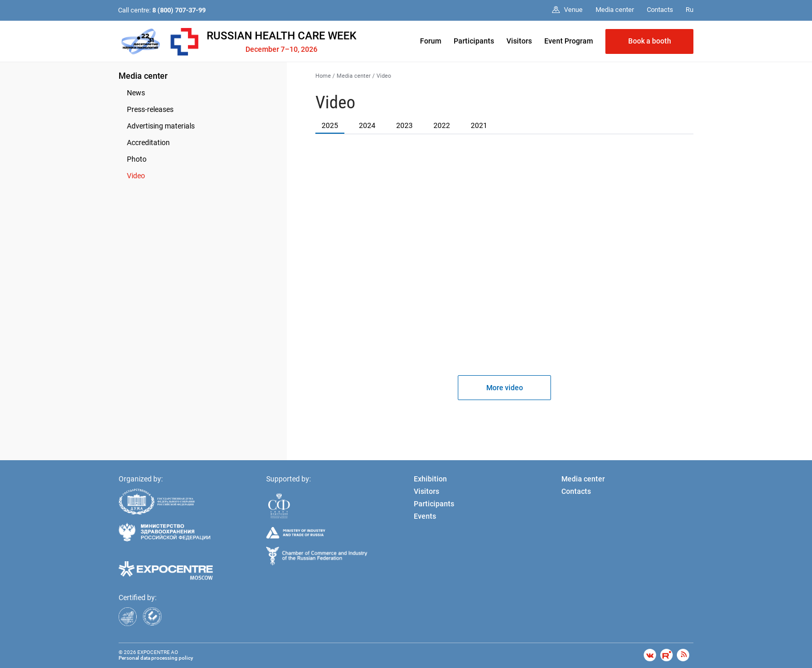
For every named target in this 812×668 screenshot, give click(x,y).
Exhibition (430, 479)
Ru (690, 10)
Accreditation (148, 143)
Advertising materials (161, 126)
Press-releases (150, 109)
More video (505, 388)
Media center (143, 76)
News (136, 93)
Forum (431, 41)
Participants (474, 41)
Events (425, 516)
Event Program (569, 41)
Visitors (519, 41)
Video (136, 176)
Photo (137, 159)
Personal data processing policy (156, 658)
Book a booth (650, 41)
